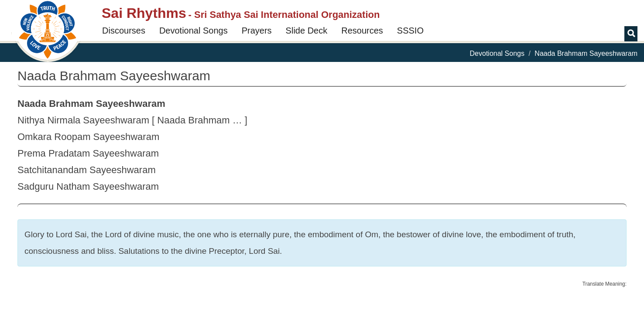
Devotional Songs (194, 31)
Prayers (257, 31)
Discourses (124, 31)
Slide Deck (307, 31)
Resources (362, 31)
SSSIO (410, 31)
